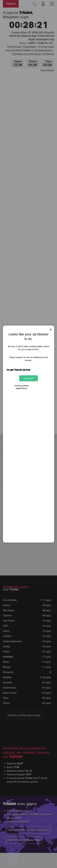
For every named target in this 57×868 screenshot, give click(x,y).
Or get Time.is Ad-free (19, 370)
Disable (28, 378)
